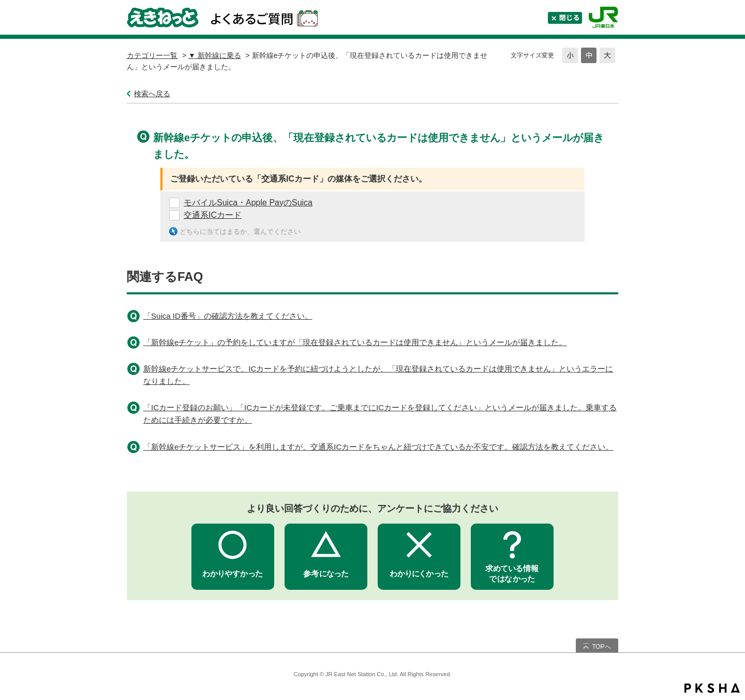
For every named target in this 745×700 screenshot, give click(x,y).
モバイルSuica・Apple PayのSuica (248, 203)
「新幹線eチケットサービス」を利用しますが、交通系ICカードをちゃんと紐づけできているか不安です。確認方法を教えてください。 (378, 447)
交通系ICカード (213, 215)
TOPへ (601, 647)
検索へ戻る (152, 94)
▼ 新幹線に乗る (215, 55)
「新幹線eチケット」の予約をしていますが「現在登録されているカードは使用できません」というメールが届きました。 (355, 342)
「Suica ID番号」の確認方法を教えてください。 (228, 316)
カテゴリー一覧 (152, 55)
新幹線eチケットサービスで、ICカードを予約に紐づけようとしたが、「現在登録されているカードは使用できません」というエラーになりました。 (378, 375)
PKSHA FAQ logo (712, 688)
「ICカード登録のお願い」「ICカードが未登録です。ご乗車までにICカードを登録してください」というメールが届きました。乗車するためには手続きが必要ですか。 (380, 414)
